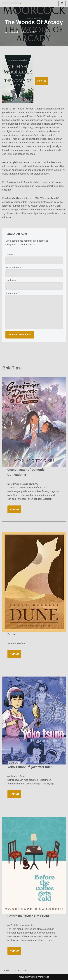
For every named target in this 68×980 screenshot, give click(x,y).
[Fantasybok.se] (12, 3)
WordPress (43, 977)
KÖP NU (42, 81)
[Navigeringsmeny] (62, 3)
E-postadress (13, 267)
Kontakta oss (22, 970)
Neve (22, 977)
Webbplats (11, 280)
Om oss (7, 970)
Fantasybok (13, 32)
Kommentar (12, 293)
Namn (9, 255)
